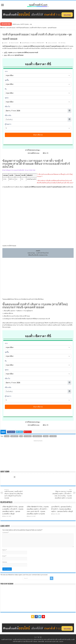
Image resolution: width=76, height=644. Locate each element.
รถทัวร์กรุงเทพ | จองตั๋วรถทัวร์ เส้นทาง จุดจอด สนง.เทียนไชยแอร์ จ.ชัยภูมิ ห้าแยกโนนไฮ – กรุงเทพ (14, 494)
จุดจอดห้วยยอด (11, 28)
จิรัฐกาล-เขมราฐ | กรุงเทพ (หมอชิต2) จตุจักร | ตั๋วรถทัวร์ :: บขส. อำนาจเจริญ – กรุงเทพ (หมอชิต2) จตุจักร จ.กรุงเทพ (62, 494)
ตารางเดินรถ (33, 43)
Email (4, 556)
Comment (6, 532)
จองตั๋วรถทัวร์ (31, 299)
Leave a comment (52, 43)
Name (5, 550)
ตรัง (21, 436)
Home (3, 28)
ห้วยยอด (46, 436)
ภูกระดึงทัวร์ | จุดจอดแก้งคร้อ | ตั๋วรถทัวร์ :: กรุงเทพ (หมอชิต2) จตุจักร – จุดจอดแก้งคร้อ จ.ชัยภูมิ (62, 509)
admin (6, 43)
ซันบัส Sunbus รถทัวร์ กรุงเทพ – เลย (22, 24)
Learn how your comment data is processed (35, 575)
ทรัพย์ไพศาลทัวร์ (40, 43)
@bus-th (44, 153)
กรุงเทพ (7, 436)
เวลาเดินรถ (53, 436)
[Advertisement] (38, 455)
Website (5, 562)
